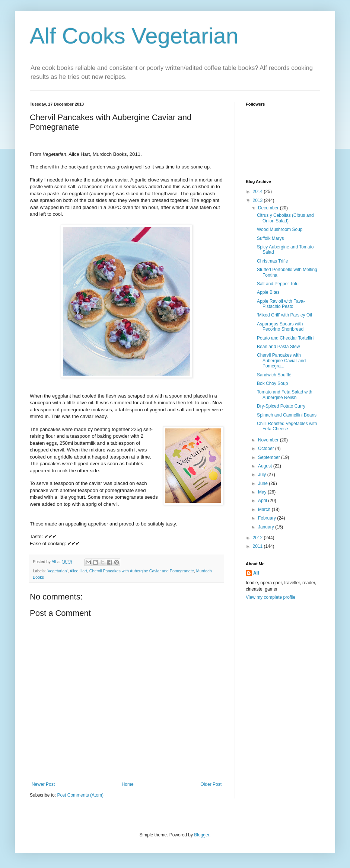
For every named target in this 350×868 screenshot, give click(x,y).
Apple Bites (268, 292)
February (268, 518)
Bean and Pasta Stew (278, 347)
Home (128, 784)
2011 (258, 546)
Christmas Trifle (272, 261)
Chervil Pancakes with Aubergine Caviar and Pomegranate (142, 571)
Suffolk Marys (270, 238)
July (263, 475)
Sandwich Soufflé (274, 375)
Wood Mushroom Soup (280, 229)
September (270, 457)
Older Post (211, 784)
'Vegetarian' (57, 571)
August (266, 466)
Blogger (202, 835)
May (263, 492)
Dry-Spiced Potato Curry (281, 406)
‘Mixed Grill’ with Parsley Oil (284, 315)
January (267, 527)
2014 (258, 192)
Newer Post (43, 784)
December (269, 208)
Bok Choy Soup (272, 383)
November (269, 440)
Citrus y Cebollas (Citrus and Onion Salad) (285, 218)
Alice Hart (78, 571)
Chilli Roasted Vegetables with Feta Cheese (287, 426)
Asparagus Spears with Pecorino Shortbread (280, 327)
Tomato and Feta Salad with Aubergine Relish (285, 395)
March (265, 509)
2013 (258, 200)
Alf (256, 573)
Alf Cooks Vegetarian (134, 36)
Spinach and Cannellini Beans (287, 415)
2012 (258, 538)
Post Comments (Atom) (80, 795)
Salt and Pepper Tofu (278, 284)
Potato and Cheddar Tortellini (286, 338)
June (263, 483)
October (267, 449)
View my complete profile (271, 597)
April (263, 501)
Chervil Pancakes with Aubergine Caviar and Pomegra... (281, 361)
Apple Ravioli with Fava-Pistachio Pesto (281, 304)
